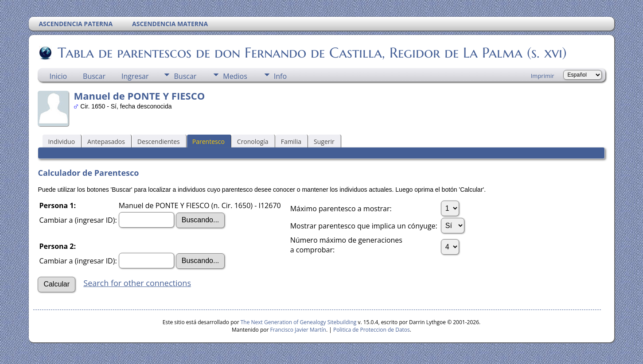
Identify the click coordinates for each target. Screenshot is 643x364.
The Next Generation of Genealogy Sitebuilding (299, 322)
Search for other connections (137, 283)
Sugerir (324, 141)
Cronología (253, 141)
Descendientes (159, 141)
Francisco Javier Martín (298, 330)
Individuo (61, 141)
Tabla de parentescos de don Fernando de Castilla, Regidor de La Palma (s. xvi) (312, 53)
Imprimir (543, 76)
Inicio (58, 76)
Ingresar (135, 76)
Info (280, 76)
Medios (235, 76)
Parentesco (208, 141)
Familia (291, 141)
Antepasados (106, 141)
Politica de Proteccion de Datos (372, 330)
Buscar (94, 76)
